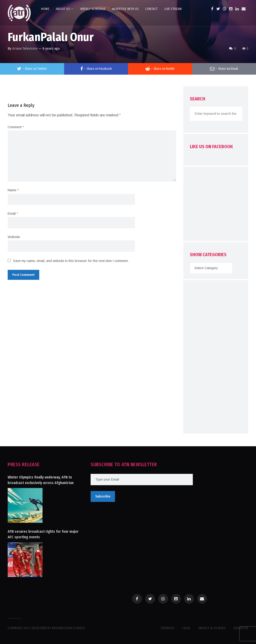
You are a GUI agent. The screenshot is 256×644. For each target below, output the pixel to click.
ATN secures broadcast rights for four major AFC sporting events (43, 534)
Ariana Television (25, 48)
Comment (16, 127)
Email (13, 214)
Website (14, 237)
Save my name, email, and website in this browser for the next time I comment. (71, 261)
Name (13, 190)
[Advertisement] (223, 205)
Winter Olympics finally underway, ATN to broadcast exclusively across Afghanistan (41, 480)
